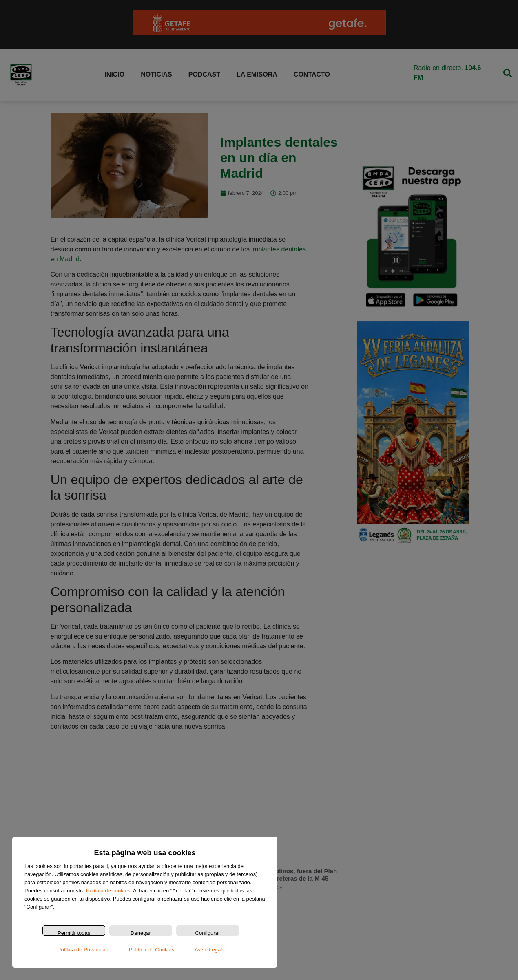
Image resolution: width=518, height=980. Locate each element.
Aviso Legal (208, 950)
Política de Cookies (152, 950)
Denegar (141, 933)
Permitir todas (74, 933)
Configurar (208, 933)
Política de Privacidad (83, 950)
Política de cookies (108, 891)
